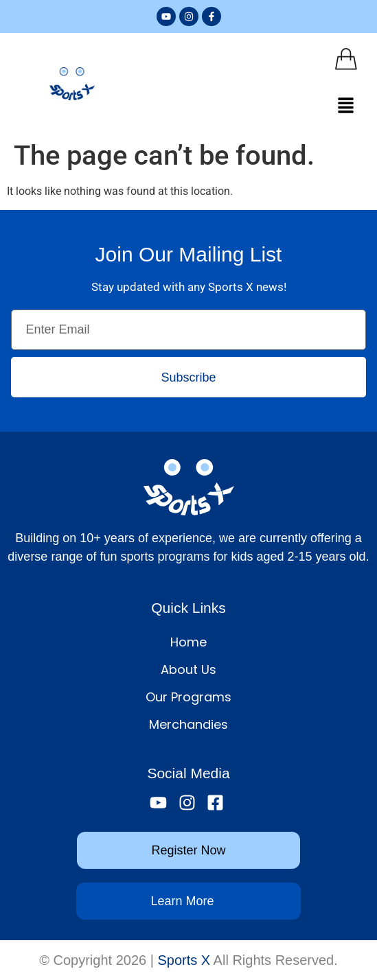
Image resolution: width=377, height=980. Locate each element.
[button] (346, 106)
